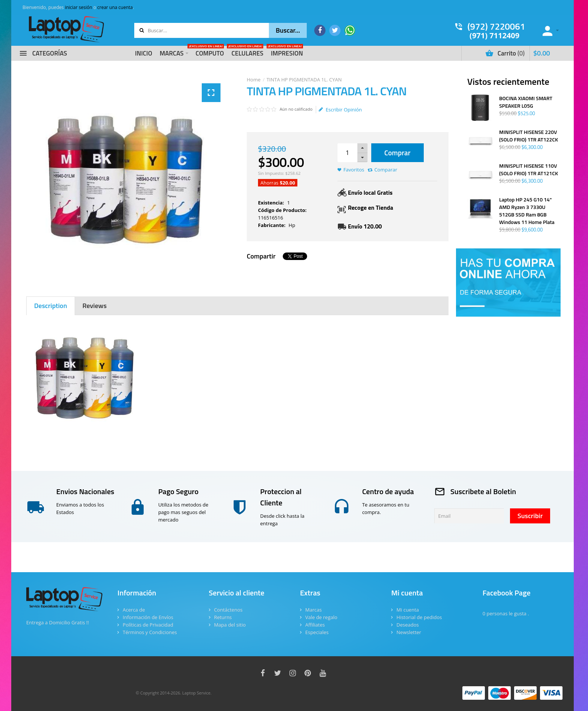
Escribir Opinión (340, 110)
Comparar (386, 170)
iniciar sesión (79, 7)
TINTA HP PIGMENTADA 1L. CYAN (304, 80)
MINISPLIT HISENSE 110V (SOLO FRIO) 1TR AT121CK (529, 170)
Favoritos (354, 170)
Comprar (397, 153)
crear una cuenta (115, 7)
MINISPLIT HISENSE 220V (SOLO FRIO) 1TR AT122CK (529, 136)
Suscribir (530, 516)
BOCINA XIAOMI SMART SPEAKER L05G (526, 102)
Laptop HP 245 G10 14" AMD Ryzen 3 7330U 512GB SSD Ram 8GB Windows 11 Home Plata (527, 211)
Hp (292, 225)
